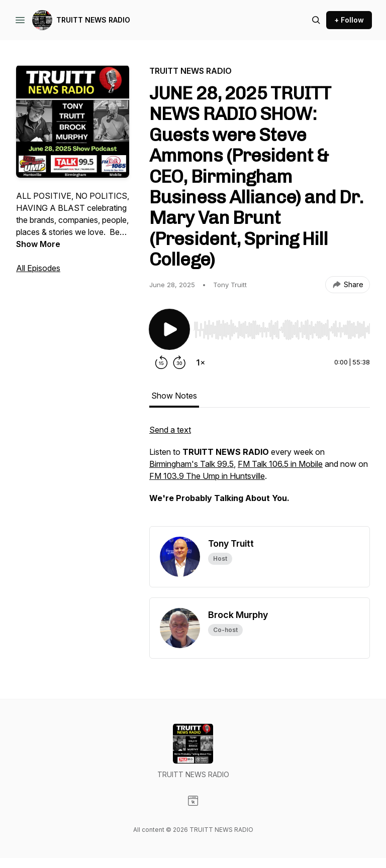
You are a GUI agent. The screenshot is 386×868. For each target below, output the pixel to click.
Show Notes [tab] (174, 396)
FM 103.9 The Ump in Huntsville (207, 476)
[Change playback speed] (201, 362)
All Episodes (38, 268)
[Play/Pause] (169, 329)
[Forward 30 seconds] (179, 362)
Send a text (170, 430)
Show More (38, 244)
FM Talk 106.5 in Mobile (280, 464)
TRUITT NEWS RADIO (93, 20)
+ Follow (349, 20)
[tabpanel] (260, 475)
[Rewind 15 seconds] (161, 362)
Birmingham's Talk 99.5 (191, 464)
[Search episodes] (316, 20)
